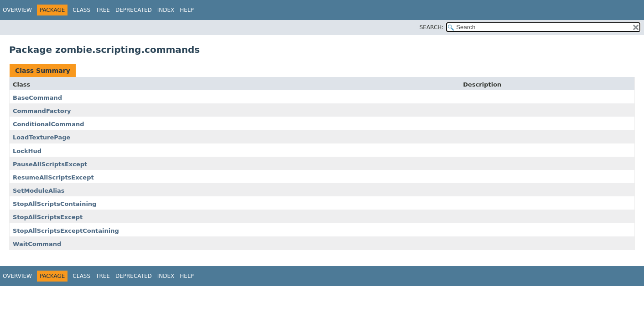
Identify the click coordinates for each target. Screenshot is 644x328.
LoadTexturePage (42, 137)
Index (166, 10)
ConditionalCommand (48, 124)
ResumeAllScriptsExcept (53, 177)
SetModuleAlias (39, 191)
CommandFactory (42, 111)
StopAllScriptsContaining (55, 204)
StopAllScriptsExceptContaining (66, 231)
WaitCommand (37, 244)
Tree (103, 10)
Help (187, 10)
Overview (17, 10)
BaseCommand (37, 98)
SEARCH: (432, 27)
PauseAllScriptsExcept (50, 164)
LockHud (27, 151)
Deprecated (134, 10)
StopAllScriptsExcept (48, 217)
